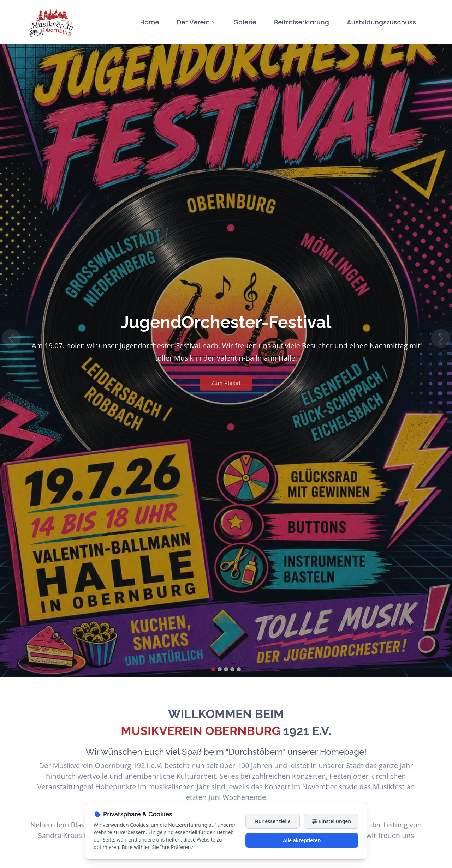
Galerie (245, 22)
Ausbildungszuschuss (381, 22)
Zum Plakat (226, 386)
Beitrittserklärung (302, 22)
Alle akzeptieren (302, 840)
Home (150, 22)
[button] (11, 339)
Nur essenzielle (273, 821)
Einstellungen (331, 821)
